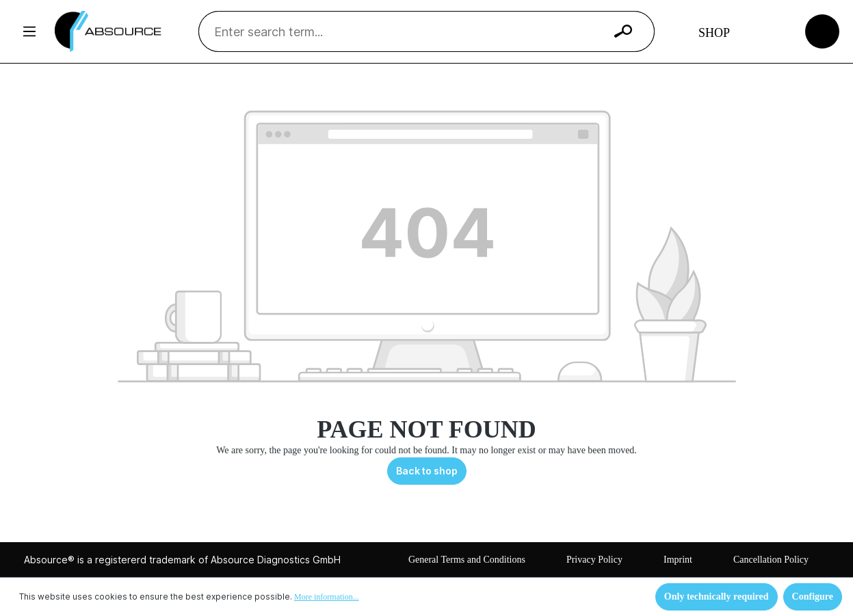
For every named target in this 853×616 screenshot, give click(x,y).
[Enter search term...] (409, 31)
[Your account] (771, 31)
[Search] (623, 31)
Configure (813, 597)
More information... (327, 597)
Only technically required (717, 597)
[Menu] (29, 31)
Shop (714, 33)
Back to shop (427, 471)
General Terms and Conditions (467, 560)
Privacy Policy (594, 560)
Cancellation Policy (771, 560)
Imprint (678, 560)
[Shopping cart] (823, 30)
